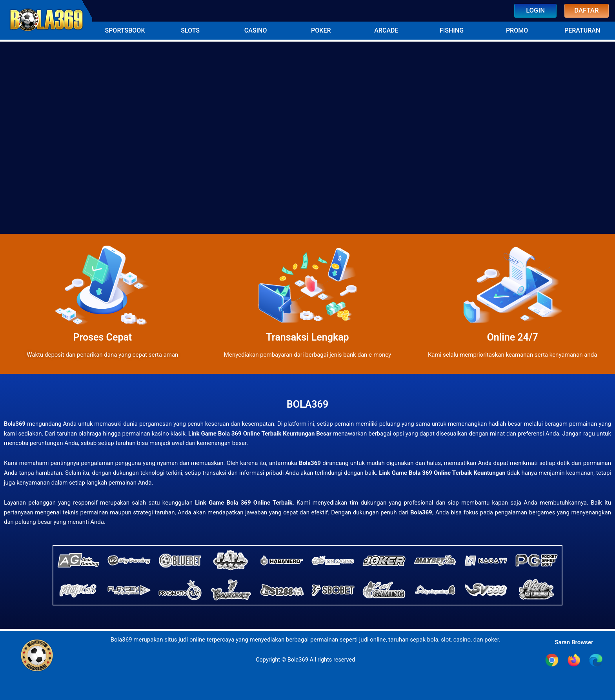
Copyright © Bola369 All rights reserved (306, 659)
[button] (125, 30)
